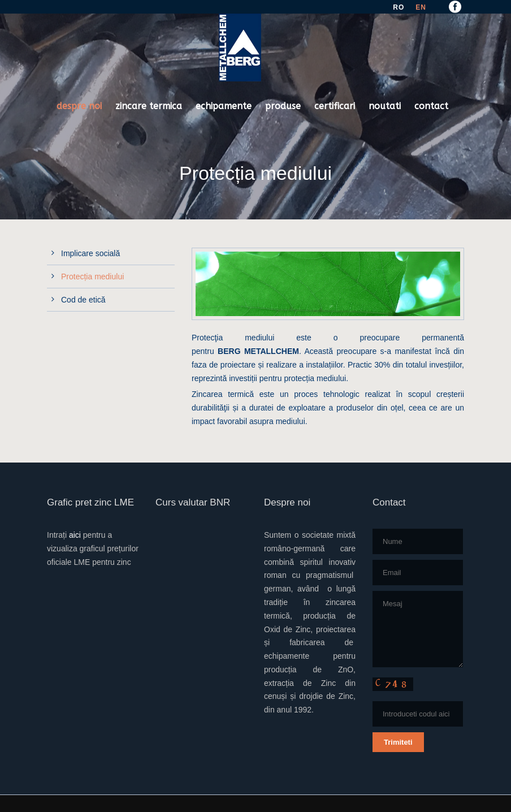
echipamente (224, 106)
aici (75, 535)
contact (431, 106)
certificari (335, 106)
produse (283, 106)
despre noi (79, 106)
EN (421, 7)
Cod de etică (83, 300)
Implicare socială (90, 253)
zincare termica (149, 106)
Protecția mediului (92, 277)
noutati (385, 106)
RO (399, 7)
